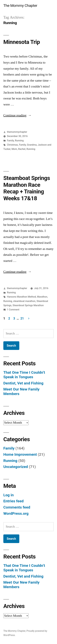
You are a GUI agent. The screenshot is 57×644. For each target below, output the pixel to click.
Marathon (42, 297)
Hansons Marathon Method (21, 297)
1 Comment (13, 310)
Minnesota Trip (22, 42)
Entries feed (13, 501)
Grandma (32, 145)
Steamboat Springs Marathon (28, 305)
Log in (9, 495)
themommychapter (17, 132)
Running (19, 141)
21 (22, 319)
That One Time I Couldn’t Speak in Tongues (24, 375)
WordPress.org (16, 513)
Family (10, 141)
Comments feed (17, 507)
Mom (14, 149)
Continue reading (17, 115)
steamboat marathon (24, 301)
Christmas (12, 145)
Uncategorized (16, 467)
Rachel (22, 149)
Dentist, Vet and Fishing (23, 383)
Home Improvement (20, 454)
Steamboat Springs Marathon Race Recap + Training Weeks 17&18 (27, 188)
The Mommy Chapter (20, 6)
